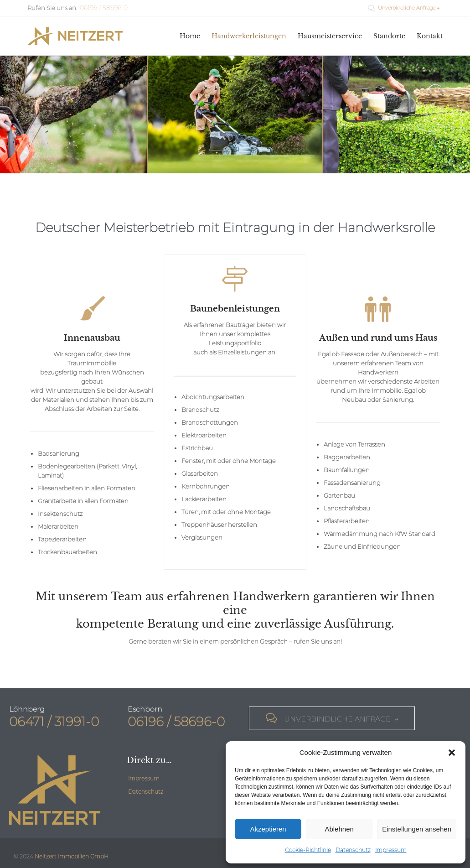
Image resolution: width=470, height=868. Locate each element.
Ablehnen (339, 829)
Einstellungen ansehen (417, 829)
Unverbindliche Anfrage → (404, 8)
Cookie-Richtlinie (308, 850)
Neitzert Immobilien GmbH (72, 856)
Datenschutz (353, 850)
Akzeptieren (268, 829)
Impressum (391, 850)
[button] (452, 753)
